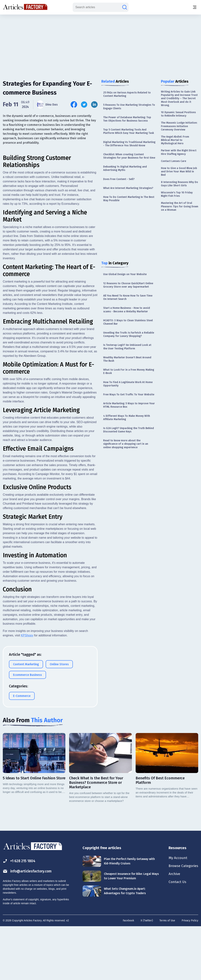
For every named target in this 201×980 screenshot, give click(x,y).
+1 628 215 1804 (20, 914)
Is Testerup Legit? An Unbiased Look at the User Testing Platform (127, 347)
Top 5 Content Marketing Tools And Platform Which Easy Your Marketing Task (129, 131)
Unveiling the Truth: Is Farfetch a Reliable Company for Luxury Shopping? (129, 334)
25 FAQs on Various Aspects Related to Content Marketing (127, 94)
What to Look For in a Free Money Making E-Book (129, 371)
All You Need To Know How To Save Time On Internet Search (128, 297)
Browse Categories (183, 919)
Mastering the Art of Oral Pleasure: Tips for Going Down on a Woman (180, 206)
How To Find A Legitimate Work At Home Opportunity (128, 384)
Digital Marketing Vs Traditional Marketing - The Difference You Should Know (129, 144)
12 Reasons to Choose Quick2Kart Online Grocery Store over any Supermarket (128, 285)
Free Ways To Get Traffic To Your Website (129, 395)
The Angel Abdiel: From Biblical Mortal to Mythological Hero (175, 140)
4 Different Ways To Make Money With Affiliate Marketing (127, 418)
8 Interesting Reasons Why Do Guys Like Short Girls (179, 184)
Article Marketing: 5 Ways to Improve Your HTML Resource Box (129, 405)
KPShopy (27, 688)
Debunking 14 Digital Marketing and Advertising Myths (125, 168)
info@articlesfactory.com (28, 924)
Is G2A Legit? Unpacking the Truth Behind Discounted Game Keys (129, 430)
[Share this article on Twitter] (84, 105)
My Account (177, 911)
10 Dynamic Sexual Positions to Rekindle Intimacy (178, 114)
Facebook (128, 974)
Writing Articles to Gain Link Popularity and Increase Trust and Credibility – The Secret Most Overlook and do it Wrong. (179, 98)
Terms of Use (167, 974)
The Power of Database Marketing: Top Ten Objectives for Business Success (127, 119)
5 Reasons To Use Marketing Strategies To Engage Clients (129, 107)
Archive (173, 927)
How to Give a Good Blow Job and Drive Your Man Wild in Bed (179, 172)
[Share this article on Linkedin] (94, 105)
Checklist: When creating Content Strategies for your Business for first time (129, 156)
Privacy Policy (190, 974)
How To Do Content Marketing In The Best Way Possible (129, 199)
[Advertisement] (101, 44)
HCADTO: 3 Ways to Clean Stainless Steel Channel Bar (128, 322)
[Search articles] (125, 7)
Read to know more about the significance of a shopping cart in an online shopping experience (126, 444)
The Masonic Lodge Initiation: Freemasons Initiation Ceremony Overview (179, 126)
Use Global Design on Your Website (125, 274)
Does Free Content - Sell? (119, 179)
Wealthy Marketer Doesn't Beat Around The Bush (127, 359)
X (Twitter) (147, 974)
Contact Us (176, 936)
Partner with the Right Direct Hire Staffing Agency (179, 152)
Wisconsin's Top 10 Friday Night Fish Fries (177, 194)
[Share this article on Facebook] (74, 105)
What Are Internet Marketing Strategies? (128, 188)
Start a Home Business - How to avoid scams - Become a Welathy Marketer (127, 310)
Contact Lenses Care (174, 161)
